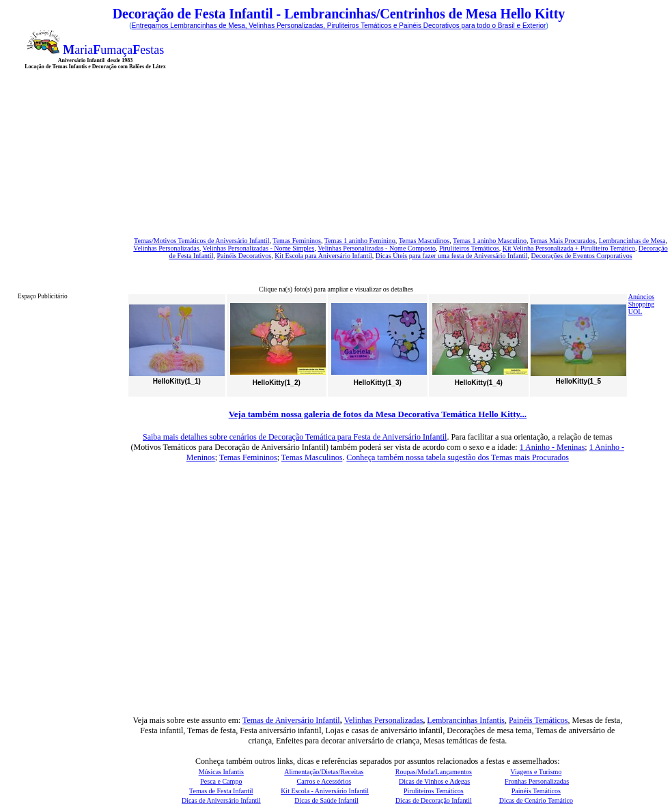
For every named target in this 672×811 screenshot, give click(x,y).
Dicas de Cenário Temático (536, 800)
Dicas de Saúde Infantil (326, 800)
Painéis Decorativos (244, 256)
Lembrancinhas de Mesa (632, 241)
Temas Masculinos (424, 241)
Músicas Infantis (221, 772)
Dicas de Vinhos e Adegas (434, 781)
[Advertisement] (322, 126)
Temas (334, 241)
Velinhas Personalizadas (166, 248)
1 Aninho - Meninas (552, 447)
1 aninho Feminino (369, 241)
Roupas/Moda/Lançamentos (434, 772)
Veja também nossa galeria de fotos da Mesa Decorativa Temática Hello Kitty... (378, 414)
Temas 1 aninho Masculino (490, 241)
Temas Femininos (248, 457)
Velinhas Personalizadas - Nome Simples (259, 248)
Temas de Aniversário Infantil (291, 720)
